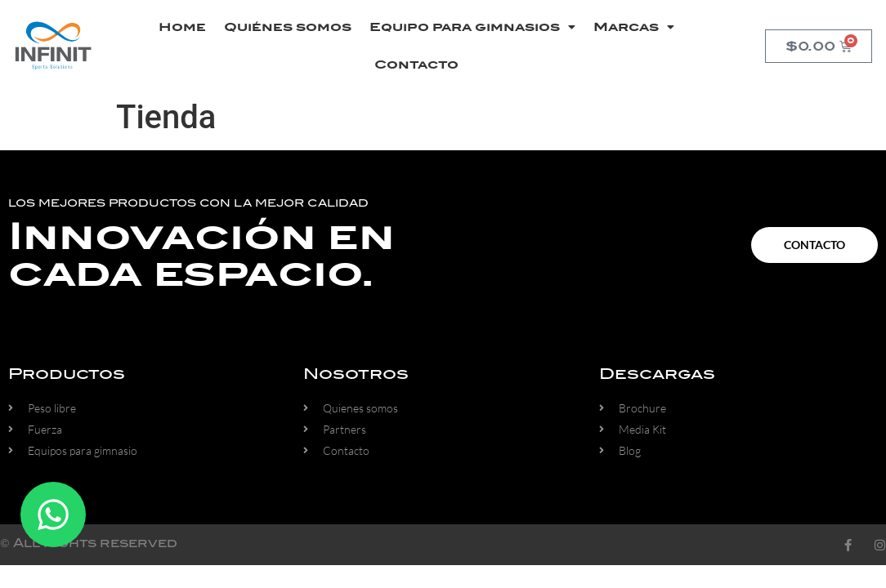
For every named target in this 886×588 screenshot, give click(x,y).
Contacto (416, 65)
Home (182, 27)
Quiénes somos (288, 27)
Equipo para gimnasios (472, 27)
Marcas (634, 27)
